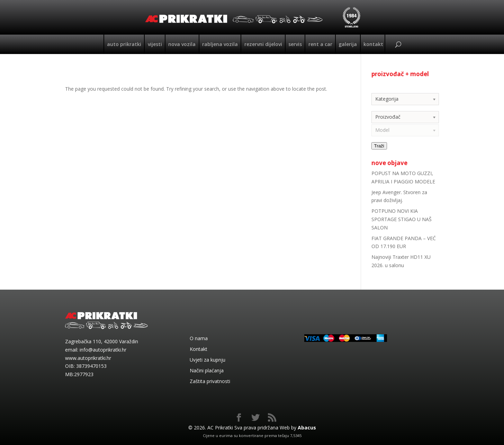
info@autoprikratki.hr (103, 350)
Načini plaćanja (207, 370)
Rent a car (320, 44)
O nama (199, 338)
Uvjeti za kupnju (208, 360)
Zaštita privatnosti (210, 381)
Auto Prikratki (124, 44)
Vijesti (155, 44)
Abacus (307, 428)
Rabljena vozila (220, 44)
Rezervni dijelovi (263, 44)
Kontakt (373, 44)
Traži (379, 146)
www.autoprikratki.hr (88, 358)
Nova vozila (182, 44)
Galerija (348, 44)
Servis (295, 44)
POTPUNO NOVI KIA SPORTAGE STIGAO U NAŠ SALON (402, 219)
